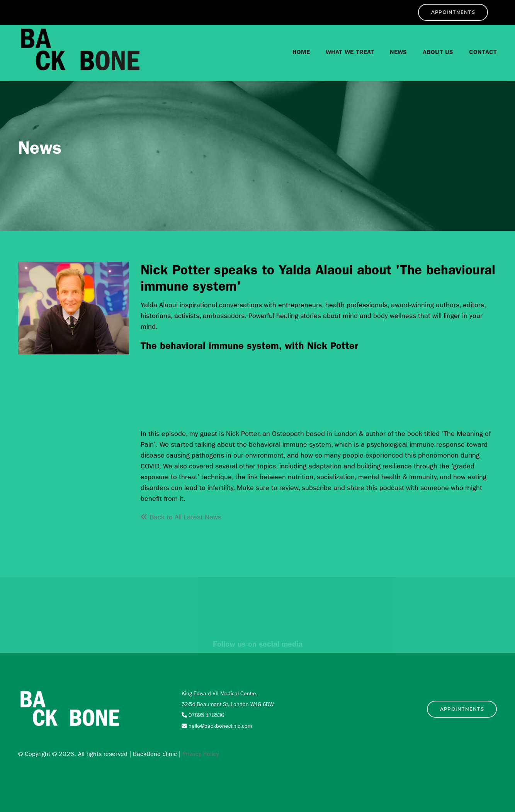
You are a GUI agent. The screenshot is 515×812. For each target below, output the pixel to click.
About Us (432, 50)
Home (296, 50)
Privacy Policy (201, 754)
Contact (477, 50)
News (393, 50)
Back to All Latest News (181, 517)
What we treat (344, 50)
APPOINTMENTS (462, 12)
